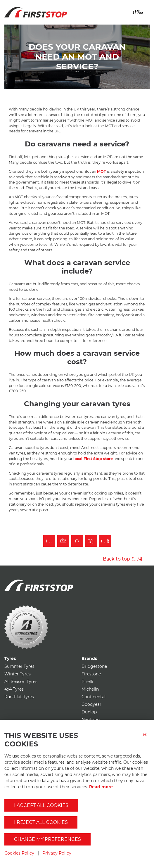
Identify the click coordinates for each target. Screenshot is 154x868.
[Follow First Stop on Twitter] (77, 541)
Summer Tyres (19, 666)
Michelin (90, 689)
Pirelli (87, 682)
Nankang (91, 720)
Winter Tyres (18, 674)
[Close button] (146, 742)
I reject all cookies (41, 822)
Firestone (91, 674)
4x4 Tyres (14, 689)
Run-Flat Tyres (19, 697)
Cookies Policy (19, 853)
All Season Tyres (21, 682)
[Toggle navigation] (138, 12)
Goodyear (91, 704)
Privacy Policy (57, 853)
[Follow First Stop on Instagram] (49, 541)
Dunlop (89, 712)
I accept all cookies (41, 805)
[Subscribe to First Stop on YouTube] (105, 541)
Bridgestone (94, 666)
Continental (94, 697)
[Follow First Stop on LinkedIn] (91, 541)
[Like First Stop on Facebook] (63, 541)
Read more (101, 787)
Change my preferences (47, 839)
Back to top (123, 559)
